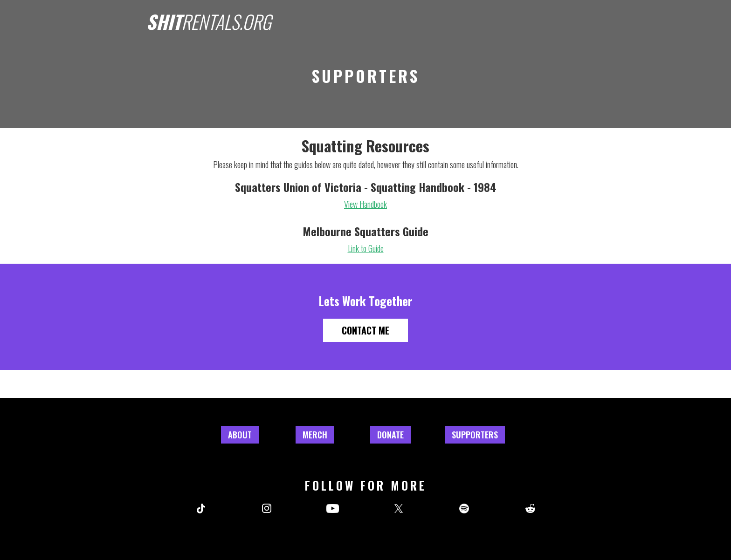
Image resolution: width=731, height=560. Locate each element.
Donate (390, 435)
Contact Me (365, 330)
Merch (315, 435)
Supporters (475, 435)
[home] (209, 19)
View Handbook (365, 204)
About (240, 435)
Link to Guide (366, 248)
